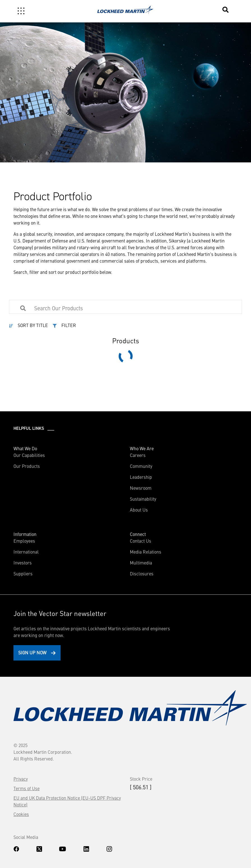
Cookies (21, 814)
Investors (23, 563)
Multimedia (141, 563)
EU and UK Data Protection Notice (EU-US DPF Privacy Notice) (67, 801)
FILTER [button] (69, 325)
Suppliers (23, 573)
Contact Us (141, 541)
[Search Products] (89, 308)
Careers (138, 455)
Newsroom (141, 488)
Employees (24, 541)
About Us (139, 510)
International (26, 552)
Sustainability (143, 499)
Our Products (27, 466)
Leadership (141, 477)
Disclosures (142, 573)
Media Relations (146, 552)
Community (141, 466)
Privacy (21, 779)
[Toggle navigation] (21, 11)
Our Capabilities (29, 455)
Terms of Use (27, 788)
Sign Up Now (32, 652)
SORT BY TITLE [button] (33, 325)
